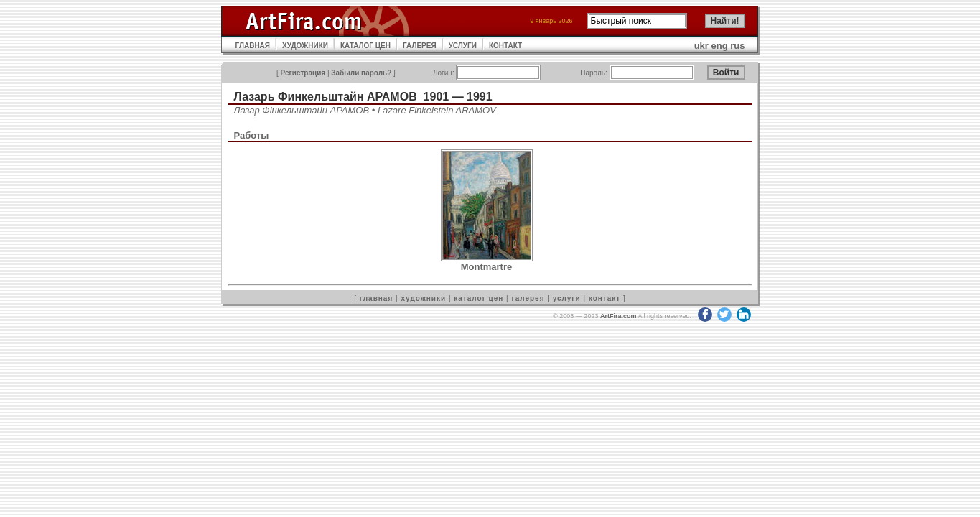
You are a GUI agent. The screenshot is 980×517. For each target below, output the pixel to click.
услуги (567, 298)
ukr (701, 46)
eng (720, 46)
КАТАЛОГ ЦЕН (365, 46)
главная (376, 298)
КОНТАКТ (505, 46)
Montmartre (487, 267)
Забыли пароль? (361, 73)
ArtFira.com (619, 316)
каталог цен (479, 298)
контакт (605, 298)
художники (423, 298)
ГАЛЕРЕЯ (420, 46)
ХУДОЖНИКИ (305, 46)
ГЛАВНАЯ (253, 46)
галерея (528, 298)
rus (737, 46)
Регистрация (303, 73)
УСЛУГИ (463, 46)
